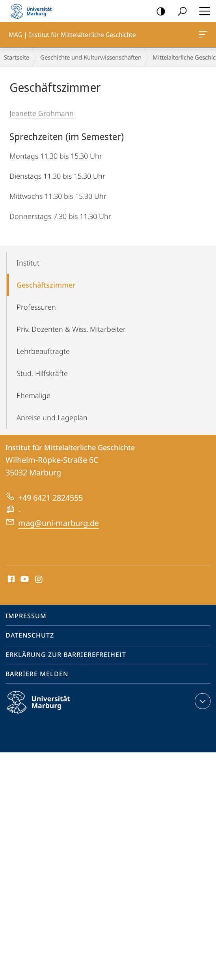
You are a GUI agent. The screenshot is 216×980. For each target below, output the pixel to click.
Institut (28, 263)
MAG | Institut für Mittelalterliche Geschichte (202, 36)
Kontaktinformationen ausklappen (202, 701)
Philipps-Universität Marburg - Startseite (34, 11)
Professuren (36, 307)
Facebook (10, 580)
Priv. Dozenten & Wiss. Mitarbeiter (71, 329)
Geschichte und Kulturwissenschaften (91, 57)
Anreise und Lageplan (52, 417)
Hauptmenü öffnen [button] (202, 11)
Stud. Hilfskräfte (42, 373)
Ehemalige (34, 395)
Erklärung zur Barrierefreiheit (66, 655)
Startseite (17, 57)
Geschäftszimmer (46, 285)
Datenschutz (30, 635)
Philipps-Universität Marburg (45, 709)
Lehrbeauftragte (43, 351)
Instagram (39, 580)
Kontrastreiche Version (158, 12)
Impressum (26, 616)
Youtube (24, 580)
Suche (180, 12)
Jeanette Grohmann (42, 113)
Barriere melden (37, 674)
